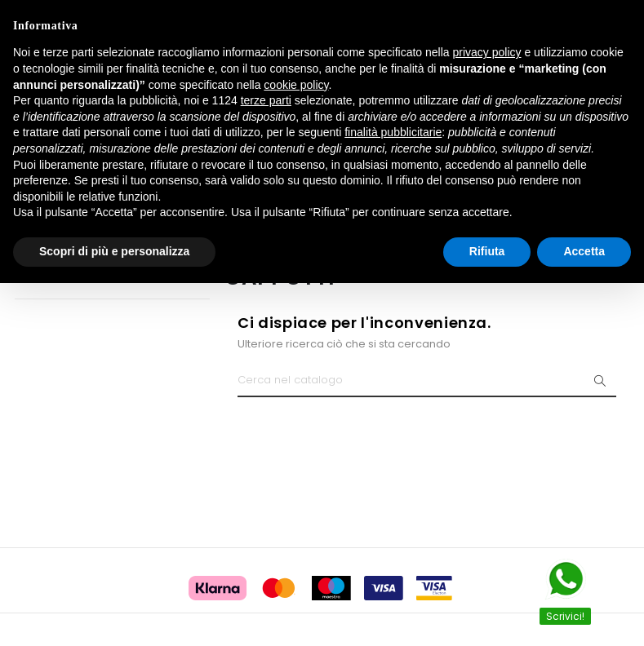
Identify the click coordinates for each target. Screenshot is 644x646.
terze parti (266, 100)
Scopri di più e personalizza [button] (114, 251)
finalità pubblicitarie (393, 132)
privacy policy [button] (487, 52)
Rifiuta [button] (487, 251)
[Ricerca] (427, 381)
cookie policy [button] (296, 85)
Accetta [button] (584, 251)
